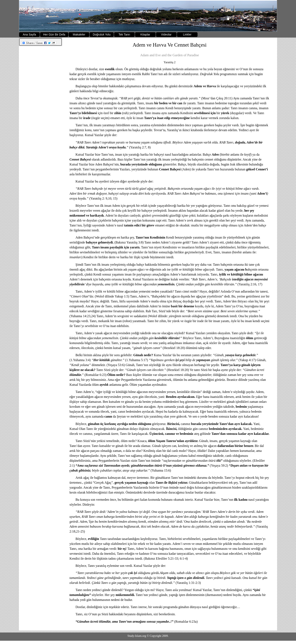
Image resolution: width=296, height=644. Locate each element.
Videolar (166, 34)
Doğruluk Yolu (102, 34)
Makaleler (79, 34)
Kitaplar (145, 34)
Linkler (187, 34)
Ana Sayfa (29, 34)
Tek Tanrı (124, 34)
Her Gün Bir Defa (54, 34)
